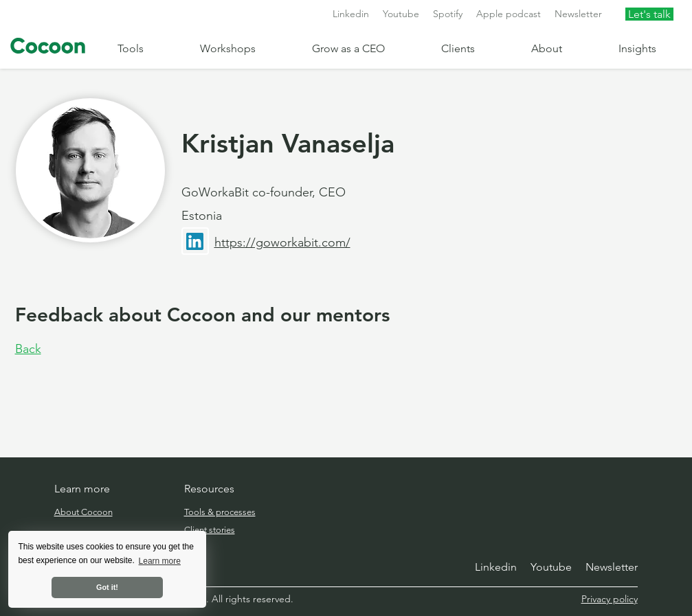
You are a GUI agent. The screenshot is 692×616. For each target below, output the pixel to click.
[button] (148, 48)
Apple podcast (509, 14)
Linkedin (351, 14)
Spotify (448, 14)
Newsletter (578, 14)
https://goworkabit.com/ (282, 242)
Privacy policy (610, 599)
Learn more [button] (160, 561)
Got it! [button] (107, 587)
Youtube (401, 14)
